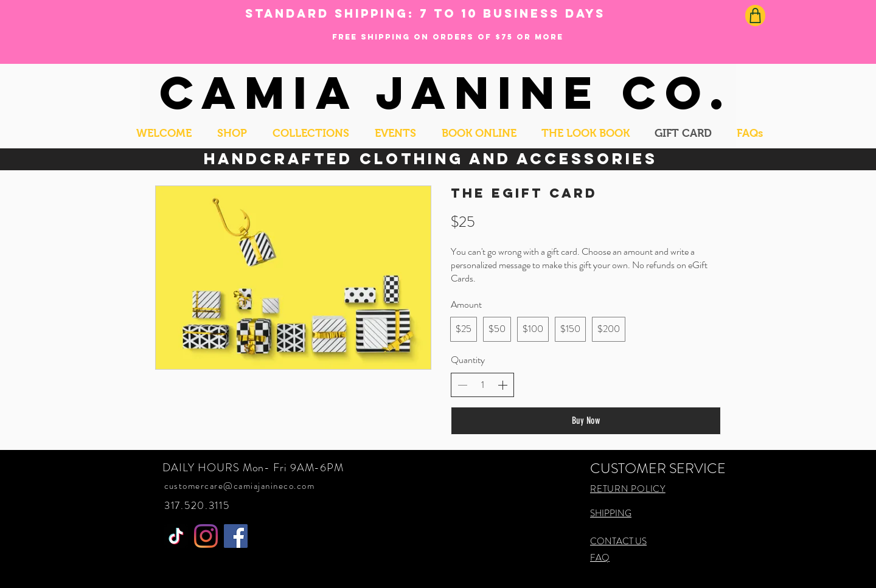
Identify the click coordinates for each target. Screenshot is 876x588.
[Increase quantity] (502, 385)
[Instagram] (206, 536)
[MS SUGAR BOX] (176, 536)
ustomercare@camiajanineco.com (242, 486)
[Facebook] (236, 536)
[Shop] (755, 16)
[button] (232, 133)
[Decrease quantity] (462, 385)
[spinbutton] (482, 385)
